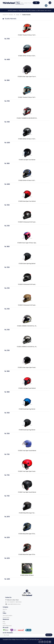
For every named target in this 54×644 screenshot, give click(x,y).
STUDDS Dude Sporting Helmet (27, 409)
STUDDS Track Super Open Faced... (27, 471)
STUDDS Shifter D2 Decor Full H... (27, 139)
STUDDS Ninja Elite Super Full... (27, 513)
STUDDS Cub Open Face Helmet (27, 160)
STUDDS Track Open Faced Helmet (27, 451)
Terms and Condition (7, 615)
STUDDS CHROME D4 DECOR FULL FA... (27, 347)
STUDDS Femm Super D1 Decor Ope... (27, 243)
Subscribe (49, 635)
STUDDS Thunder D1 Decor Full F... (27, 97)
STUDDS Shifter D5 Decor (27, 575)
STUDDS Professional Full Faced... (27, 222)
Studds (18, 15)
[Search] (27, 635)
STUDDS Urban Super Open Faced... (27, 367)
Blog (4, 622)
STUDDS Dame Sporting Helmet (27, 263)
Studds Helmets (26, 15)
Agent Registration (7, 626)
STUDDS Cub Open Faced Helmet (27, 388)
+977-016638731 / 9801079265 (14, 602)
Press (4, 624)
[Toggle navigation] (4, 10)
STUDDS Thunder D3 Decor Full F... (27, 35)
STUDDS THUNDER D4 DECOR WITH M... (27, 118)
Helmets (11, 15)
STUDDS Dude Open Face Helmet (27, 201)
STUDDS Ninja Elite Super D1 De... (27, 534)
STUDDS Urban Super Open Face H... (27, 76)
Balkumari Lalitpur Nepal (13, 600)
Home (4, 15)
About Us (5, 609)
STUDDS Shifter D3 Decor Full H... (27, 56)
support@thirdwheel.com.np (14, 604)
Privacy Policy (6, 617)
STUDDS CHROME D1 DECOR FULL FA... (27, 326)
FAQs (4, 611)
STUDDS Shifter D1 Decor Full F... (27, 180)
